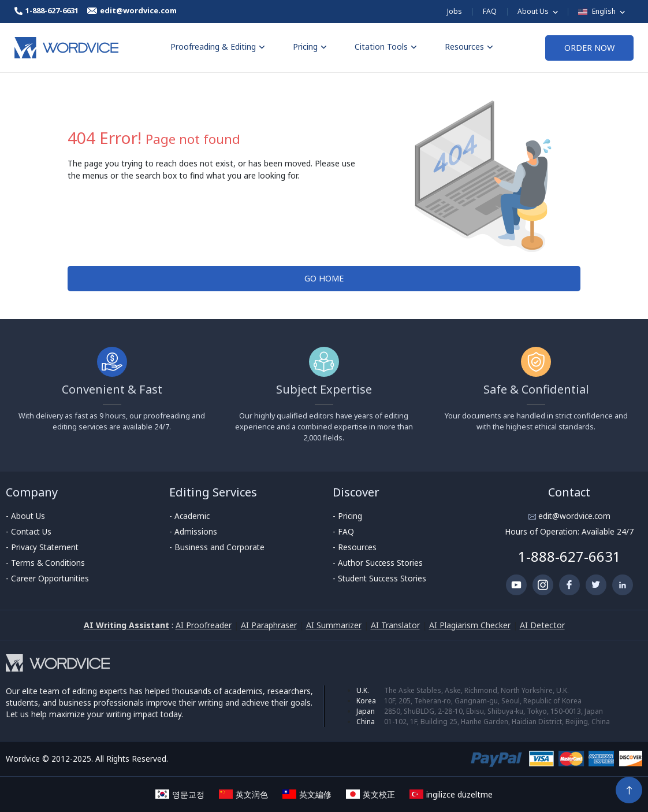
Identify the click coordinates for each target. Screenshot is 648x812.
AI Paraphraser (269, 625)
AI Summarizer (334, 625)
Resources (469, 47)
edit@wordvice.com (573, 516)
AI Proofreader (204, 625)
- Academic (189, 516)
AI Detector (542, 625)
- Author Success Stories (378, 563)
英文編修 (307, 794)
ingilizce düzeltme (451, 794)
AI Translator (395, 625)
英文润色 (243, 794)
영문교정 (180, 794)
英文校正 (370, 794)
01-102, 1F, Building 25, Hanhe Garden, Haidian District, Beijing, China (497, 722)
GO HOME (324, 278)
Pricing (310, 47)
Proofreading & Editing (218, 47)
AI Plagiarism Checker (470, 625)
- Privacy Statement (42, 547)
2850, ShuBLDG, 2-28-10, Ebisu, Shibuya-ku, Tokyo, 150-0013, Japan (494, 711)
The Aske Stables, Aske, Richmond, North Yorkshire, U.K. (476, 690)
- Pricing (347, 516)
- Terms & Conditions (45, 563)
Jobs (455, 11)
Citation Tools (386, 47)
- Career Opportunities (47, 578)
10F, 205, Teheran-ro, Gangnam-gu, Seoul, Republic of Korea (483, 701)
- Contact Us (29, 531)
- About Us (25, 516)
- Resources (355, 547)
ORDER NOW (589, 48)
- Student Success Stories (379, 578)
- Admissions (193, 531)
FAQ (490, 11)
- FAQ (343, 531)
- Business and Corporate (217, 547)
